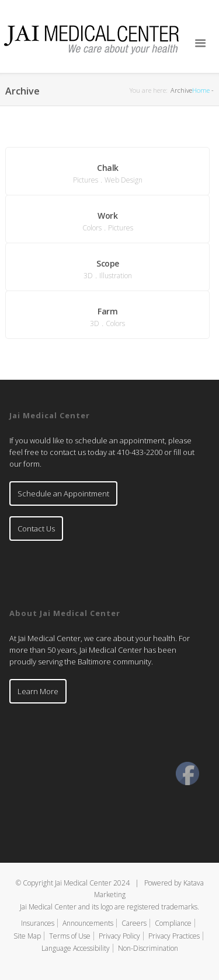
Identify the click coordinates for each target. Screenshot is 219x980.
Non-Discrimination (148, 948)
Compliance (173, 923)
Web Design (124, 180)
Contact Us (36, 528)
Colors (92, 228)
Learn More (38, 691)
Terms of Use (70, 936)
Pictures (86, 180)
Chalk (108, 168)
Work (107, 216)
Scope (108, 263)
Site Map (27, 936)
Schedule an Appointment (63, 494)
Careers (134, 923)
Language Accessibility (76, 948)
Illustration (116, 276)
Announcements (88, 923)
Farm (107, 311)
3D (88, 276)
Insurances (38, 923)
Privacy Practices (174, 936)
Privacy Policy (119, 936)
